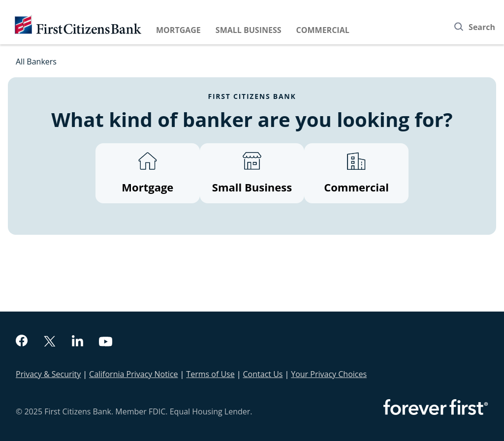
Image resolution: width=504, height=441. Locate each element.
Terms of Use (210, 374)
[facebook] (22, 342)
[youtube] (106, 343)
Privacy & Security (48, 374)
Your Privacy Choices (329, 374)
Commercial (323, 30)
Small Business (249, 30)
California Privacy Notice (133, 374)
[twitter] (50, 342)
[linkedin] (78, 342)
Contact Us (263, 374)
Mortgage (178, 30)
